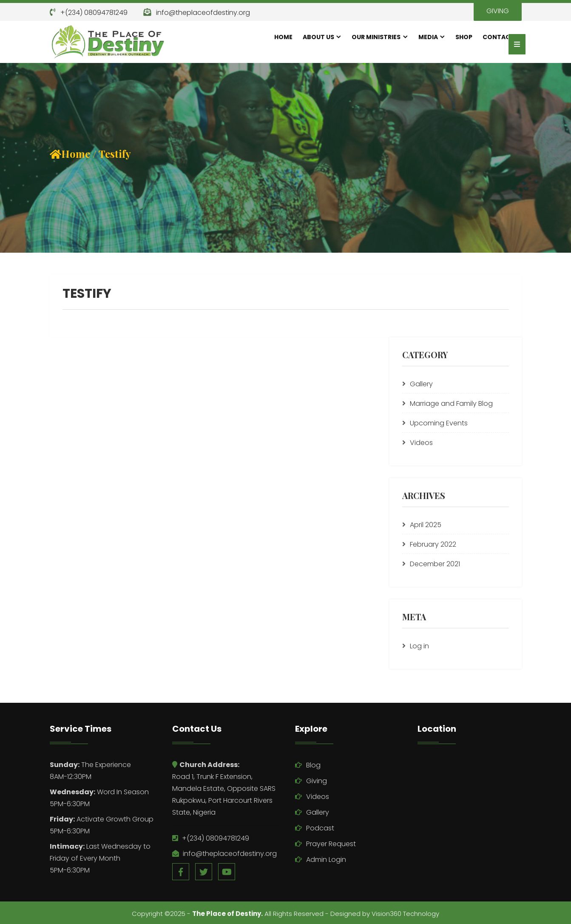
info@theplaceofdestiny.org (203, 13)
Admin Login (326, 860)
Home (283, 37)
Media (428, 37)
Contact (499, 37)
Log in (419, 646)
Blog (313, 765)
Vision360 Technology (405, 914)
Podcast (320, 828)
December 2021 (435, 564)
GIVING (498, 11)
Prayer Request (331, 844)
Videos (421, 443)
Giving (317, 781)
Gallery (421, 384)
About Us (318, 37)
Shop (464, 37)
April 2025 (426, 525)
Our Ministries (376, 37)
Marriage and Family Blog (451, 404)
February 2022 (433, 544)
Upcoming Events (439, 423)
